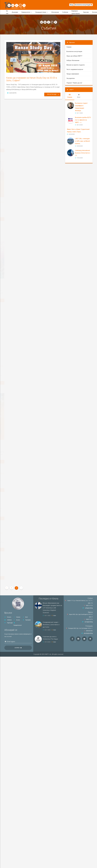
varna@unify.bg (89, 622)
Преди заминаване (73, 74)
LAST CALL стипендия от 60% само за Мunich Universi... (83, 141)
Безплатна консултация (83, 5)
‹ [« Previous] (7, 588)
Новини (69, 47)
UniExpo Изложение (73, 60)
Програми (27, 620)
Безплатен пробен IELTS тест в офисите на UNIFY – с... (83, 120)
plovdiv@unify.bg (88, 633)
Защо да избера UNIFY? (74, 56)
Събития (65, 12)
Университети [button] (27, 12)
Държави (15, 12)
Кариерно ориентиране (76, 12)
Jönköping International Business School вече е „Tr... (83, 153)
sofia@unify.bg (89, 608)
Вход (72, 5)
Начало (8, 617)
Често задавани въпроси (75, 69)
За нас (7, 12)
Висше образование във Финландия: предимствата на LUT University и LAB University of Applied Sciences (52, 608)
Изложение (55, 12)
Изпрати (17, 648)
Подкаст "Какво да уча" (74, 83)
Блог (25, 617)
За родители (71, 78)
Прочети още (53, 94)
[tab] (70, 96)
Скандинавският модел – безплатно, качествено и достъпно (51, 625)
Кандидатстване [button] (42, 12)
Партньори (9, 623)
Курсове (86, 12)
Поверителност (18, 624)
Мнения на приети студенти (76, 65)
